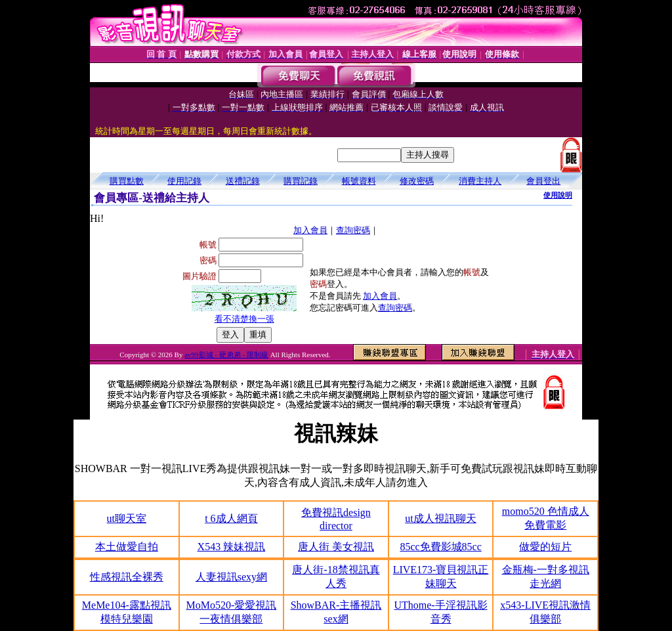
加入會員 (310, 230)
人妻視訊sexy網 (231, 577)
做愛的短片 (545, 547)
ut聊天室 (127, 518)
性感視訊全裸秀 (127, 577)
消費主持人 (480, 181)
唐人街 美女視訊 (336, 547)
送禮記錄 (243, 181)
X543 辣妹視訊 (232, 547)
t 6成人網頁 (231, 518)
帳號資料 (359, 181)
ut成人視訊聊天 (440, 518)
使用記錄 (184, 181)
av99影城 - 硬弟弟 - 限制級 (226, 355)
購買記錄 (301, 181)
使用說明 (558, 195)
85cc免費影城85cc (440, 547)
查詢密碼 (353, 230)
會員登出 (543, 181)
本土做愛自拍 (127, 547)
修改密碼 (417, 181)
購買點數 (127, 181)
